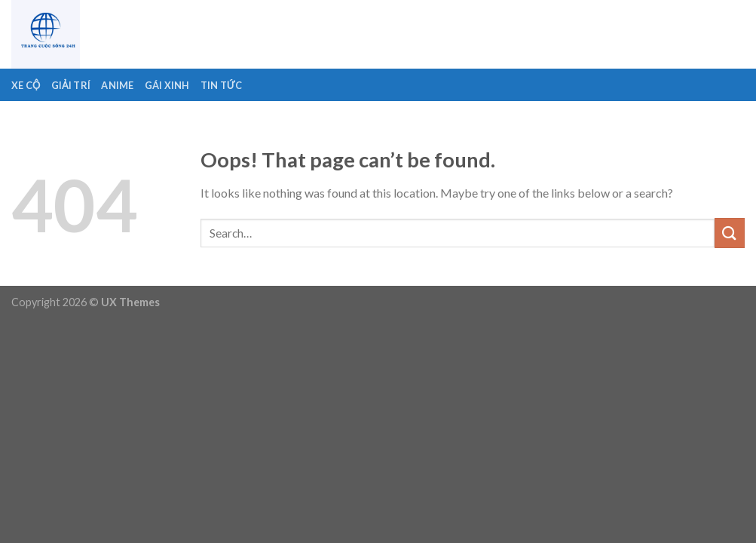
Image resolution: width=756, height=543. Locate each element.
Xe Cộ (26, 85)
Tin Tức (222, 85)
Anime (117, 85)
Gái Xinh (167, 85)
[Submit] (730, 233)
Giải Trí (71, 85)
